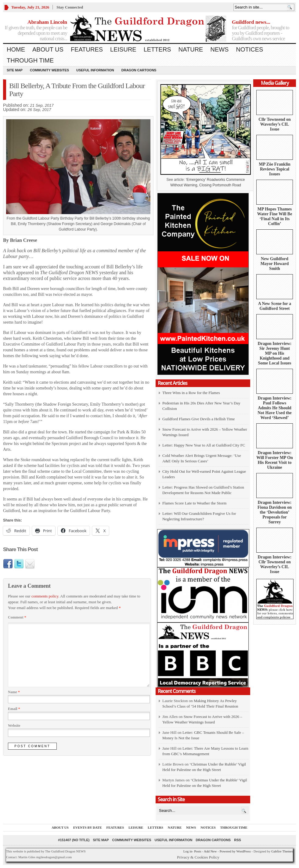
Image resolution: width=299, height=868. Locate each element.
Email (14, 709)
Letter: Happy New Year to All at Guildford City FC (204, 445)
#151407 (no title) (74, 840)
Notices (249, 49)
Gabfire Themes (282, 851)
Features (87, 49)
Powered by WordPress (235, 851)
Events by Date (88, 827)
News (219, 49)
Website (14, 726)
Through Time (30, 60)
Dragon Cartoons (139, 70)
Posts (198, 851)
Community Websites (49, 70)
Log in (188, 851)
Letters (157, 49)
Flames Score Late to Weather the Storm (194, 503)
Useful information (95, 70)
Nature (191, 49)
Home (16, 49)
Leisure (123, 49)
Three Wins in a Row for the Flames (191, 393)
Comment (17, 617)
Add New (210, 851)
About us (48, 49)
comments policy (45, 596)
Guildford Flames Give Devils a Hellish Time (199, 419)
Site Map (15, 70)
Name (14, 692)
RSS (238, 840)
